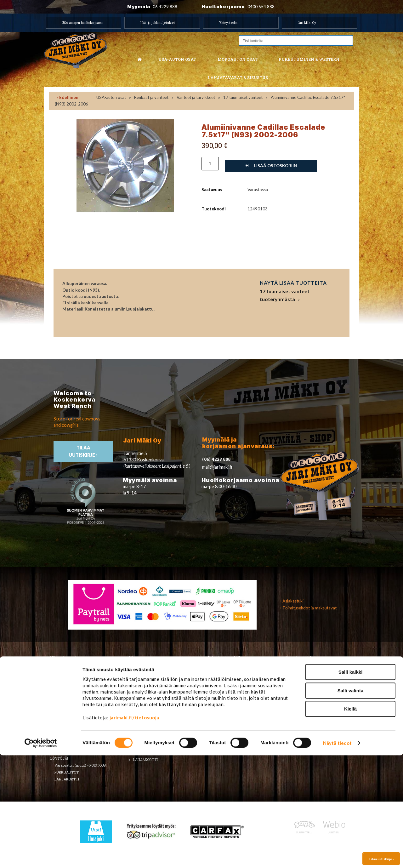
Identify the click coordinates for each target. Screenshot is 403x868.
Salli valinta (351, 803)
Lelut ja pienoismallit (308, 677)
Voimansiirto (65, 739)
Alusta (60, 670)
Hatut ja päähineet (227, 684)
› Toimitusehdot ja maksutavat (308, 608)
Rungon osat (144, 711)
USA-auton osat (177, 59)
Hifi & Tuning (144, 691)
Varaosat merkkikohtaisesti (156, 746)
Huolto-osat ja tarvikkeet (75, 684)
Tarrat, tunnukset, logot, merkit (80, 725)
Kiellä (350, 822)
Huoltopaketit (144, 684)
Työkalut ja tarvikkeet (309, 684)
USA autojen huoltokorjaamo (82, 23)
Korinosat (62, 697)
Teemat (297, 691)
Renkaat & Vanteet (149, 704)
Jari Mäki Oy (307, 23)
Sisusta (60, 711)
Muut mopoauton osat (152, 739)
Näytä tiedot (337, 856)
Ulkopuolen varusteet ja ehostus (81, 732)
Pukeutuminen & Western (229, 657)
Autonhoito (64, 677)
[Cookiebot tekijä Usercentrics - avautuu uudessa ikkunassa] (41, 856)
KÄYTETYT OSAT (148, 753)
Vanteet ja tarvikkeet (196, 97)
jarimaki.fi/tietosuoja (134, 830)
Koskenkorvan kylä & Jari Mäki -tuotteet (316, 707)
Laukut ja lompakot (228, 704)
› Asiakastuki (292, 601)
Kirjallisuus (64, 691)
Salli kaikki (351, 785)
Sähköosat (63, 718)
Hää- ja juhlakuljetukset (158, 23)
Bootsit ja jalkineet (227, 691)
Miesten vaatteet (226, 670)
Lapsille (218, 711)
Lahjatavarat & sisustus (238, 77)
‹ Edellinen (68, 97)
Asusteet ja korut (226, 697)
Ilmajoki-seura (303, 717)
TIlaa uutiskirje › (84, 451)
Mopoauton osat (238, 59)
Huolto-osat (143, 677)
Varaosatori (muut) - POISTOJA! (81, 765)
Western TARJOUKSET (231, 732)
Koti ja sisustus (224, 718)
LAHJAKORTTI (145, 759)
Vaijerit (139, 725)
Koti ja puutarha (304, 670)
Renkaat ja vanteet (151, 97)
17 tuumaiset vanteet (243, 97)
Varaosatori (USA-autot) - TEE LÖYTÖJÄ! (77, 756)
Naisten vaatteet (226, 677)
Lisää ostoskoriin (271, 166)
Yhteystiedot (228, 23)
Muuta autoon (66, 746)
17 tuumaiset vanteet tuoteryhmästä (285, 295)
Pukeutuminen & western (309, 59)
